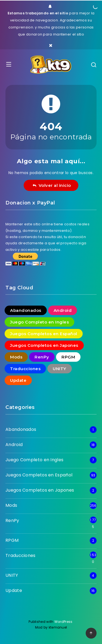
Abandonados (21, 429)
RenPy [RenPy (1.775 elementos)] (42, 357)
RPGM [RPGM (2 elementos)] (68, 357)
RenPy (12, 520)
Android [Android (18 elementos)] (63, 310)
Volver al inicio (52, 185)
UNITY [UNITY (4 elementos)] (60, 369)
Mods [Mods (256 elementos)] (16, 357)
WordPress (64, 622)
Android (14, 445)
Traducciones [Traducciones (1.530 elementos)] (25, 369)
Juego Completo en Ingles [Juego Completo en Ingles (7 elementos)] (39, 322)
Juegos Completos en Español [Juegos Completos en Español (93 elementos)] (44, 334)
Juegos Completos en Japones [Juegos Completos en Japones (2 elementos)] (44, 345)
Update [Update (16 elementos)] (18, 380)
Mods (11, 505)
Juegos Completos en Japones (40, 490)
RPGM (12, 540)
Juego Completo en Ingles (34, 460)
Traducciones (21, 555)
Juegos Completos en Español (39, 475)
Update (14, 590)
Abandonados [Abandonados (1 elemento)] (26, 310)
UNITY (12, 575)
